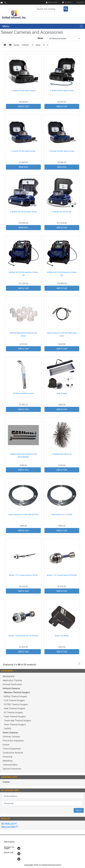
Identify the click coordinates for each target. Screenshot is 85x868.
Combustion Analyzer (13, 753)
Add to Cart (23, 106)
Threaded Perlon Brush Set (62, 454)
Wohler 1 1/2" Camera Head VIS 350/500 (62, 575)
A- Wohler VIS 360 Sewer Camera (62, 91)
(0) (67, 2)
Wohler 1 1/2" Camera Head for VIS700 (23, 575)
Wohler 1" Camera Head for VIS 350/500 (23, 636)
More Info (23, 167)
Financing (7, 757)
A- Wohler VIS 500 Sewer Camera (23, 151)
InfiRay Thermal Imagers (15, 696)
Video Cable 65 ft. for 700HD (62, 515)
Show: (38, 45)
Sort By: (17, 45)
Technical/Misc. (10, 765)
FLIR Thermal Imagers (14, 700)
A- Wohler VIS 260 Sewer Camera (23, 91)
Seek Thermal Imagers (14, 708)
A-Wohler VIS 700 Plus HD (62, 212)
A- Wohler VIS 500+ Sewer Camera (62, 151)
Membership (9, 676)
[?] (9, 827)
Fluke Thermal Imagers (15, 717)
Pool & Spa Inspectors (13, 741)
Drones (6, 745)
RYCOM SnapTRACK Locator (23, 393)
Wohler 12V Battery (62, 636)
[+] (9, 823)
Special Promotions (12, 769)
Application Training (12, 680)
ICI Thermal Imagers (13, 713)
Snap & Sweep (62, 393)
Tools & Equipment (12, 749)
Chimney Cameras (11, 737)
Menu (6, 26)
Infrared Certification (12, 684)
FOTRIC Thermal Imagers (16, 704)
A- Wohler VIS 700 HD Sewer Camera (23, 212)
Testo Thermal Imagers (15, 725)
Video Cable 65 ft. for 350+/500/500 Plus (23, 515)
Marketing (7, 761)
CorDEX (7, 729)
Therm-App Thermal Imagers (17, 721)
